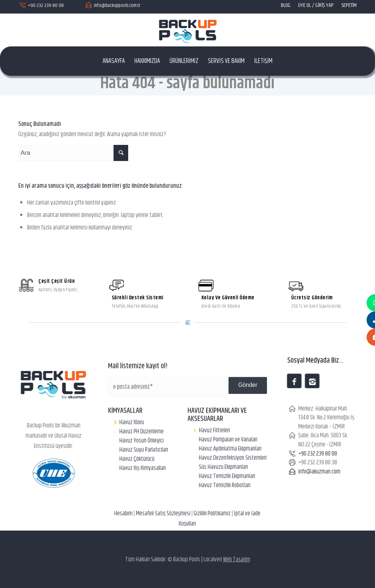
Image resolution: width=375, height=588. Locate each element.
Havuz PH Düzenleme (142, 463)
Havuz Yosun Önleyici (142, 472)
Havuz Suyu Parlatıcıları (144, 482)
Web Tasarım (237, 559)
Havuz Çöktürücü (137, 491)
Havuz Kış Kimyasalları (143, 500)
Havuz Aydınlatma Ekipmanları (230, 480)
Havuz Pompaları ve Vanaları (228, 471)
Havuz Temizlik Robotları (225, 517)
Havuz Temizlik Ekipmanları (227, 508)
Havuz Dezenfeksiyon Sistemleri (233, 490)
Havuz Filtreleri (214, 462)
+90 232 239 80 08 (324, 454)
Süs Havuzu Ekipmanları (223, 499)
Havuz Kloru (132, 454)
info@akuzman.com (325, 472)
